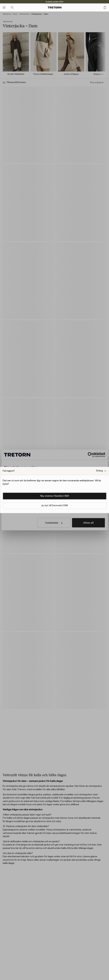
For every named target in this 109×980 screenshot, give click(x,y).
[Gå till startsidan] (55, 8)
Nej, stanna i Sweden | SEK (55, 496)
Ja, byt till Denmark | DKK (54, 506)
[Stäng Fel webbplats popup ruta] (101, 471)
